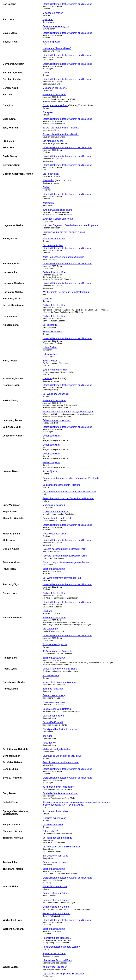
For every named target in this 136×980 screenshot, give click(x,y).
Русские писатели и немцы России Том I (64, 549)
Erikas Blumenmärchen (55, 886)
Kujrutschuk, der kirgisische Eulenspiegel (64, 974)
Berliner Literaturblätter (54, 95)
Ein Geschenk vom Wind (55, 856)
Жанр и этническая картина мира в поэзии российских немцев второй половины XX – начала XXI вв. (76, 803)
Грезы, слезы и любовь (55, 105)
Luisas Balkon (50, 347)
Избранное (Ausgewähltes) (57, 48)
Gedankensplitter (51, 436)
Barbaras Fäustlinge (53, 689)
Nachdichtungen (51, 938)
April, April (48, 19)
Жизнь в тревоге (51, 42)
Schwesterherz (50, 354)
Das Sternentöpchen (53, 716)
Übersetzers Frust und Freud (58, 960)
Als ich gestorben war (54, 239)
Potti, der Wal (50, 743)
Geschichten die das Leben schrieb (61, 762)
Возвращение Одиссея (55, 644)
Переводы (66, 938)
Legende (47, 299)
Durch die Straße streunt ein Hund (60, 793)
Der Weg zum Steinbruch (56, 394)
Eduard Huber (50, 361)
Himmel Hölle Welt (52, 332)
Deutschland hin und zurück (57, 518)
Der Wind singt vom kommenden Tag (62, 578)
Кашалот (47, 736)
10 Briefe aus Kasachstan (56, 512)
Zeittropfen (48, 203)
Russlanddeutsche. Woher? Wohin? (61, 947)
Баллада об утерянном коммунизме (62, 756)
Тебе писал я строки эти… (57, 420)
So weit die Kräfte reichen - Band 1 (61, 128)
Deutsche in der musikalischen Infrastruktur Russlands (71, 478)
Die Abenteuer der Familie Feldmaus (62, 847)
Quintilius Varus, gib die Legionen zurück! (64, 232)
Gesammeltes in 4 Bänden (56, 893)
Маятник (47, 378)
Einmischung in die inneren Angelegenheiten (66, 562)
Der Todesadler (50, 325)
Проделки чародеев (83, 412)
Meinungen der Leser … (55, 88)
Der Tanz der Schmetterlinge (57, 838)
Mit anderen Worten (53, 13)
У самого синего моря (54, 818)
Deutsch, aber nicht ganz (55, 862)
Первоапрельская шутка (56, 26)
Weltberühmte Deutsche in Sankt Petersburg (66, 292)
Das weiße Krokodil (53, 722)
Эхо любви (48, 181)
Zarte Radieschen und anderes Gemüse (63, 257)
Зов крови (48, 114)
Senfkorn (47, 611)
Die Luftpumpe (50, 629)
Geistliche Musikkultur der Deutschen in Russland (68, 498)
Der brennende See (53, 245)
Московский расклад (54, 505)
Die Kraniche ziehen (53, 141)
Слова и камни (51, 669)
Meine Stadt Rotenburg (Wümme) (60, 682)
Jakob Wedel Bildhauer (55, 967)
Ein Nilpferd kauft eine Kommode (60, 729)
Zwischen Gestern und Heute (58, 219)
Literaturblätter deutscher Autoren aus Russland (67, 4)
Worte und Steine (68, 669)
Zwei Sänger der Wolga (55, 370)
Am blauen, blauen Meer (55, 811)
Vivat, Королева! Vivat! (55, 534)
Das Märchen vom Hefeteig (57, 709)
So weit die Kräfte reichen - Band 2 (61, 134)
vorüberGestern (51, 676)
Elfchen (46, 187)
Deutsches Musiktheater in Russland (62, 485)
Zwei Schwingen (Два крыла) (58, 210)
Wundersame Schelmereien (57, 412)
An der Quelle (50, 471)
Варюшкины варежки (54, 702)
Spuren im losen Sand (54, 954)
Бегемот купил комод (54, 695)
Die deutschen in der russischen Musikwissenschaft (69, 492)
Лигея (46, 73)
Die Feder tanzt (51, 174)
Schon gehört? (50, 831)
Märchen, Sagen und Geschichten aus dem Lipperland (71, 225)
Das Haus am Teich (53, 825)
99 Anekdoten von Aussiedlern (58, 651)
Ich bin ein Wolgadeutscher (57, 749)
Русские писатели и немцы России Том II (65, 556)
